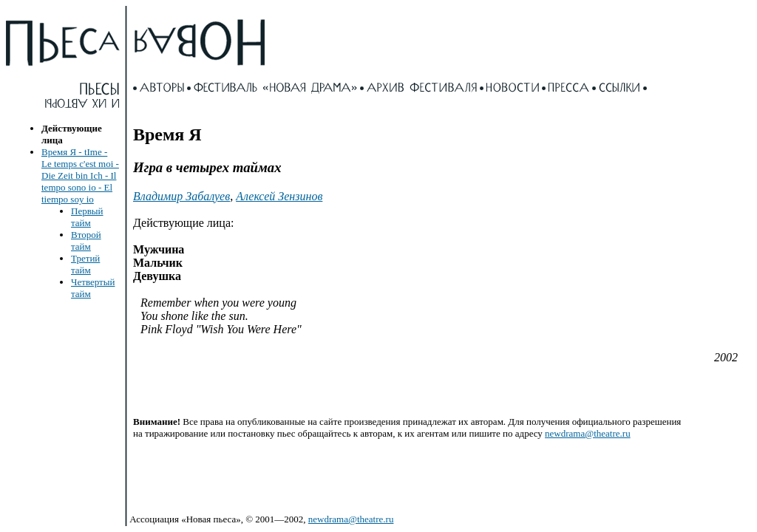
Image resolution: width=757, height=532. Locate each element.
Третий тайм (85, 264)
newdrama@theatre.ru (588, 433)
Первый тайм (87, 217)
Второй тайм (86, 241)
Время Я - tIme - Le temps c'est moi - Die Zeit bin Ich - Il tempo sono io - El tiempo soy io (80, 175)
